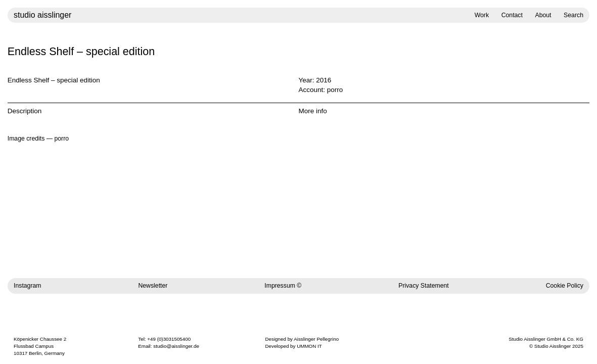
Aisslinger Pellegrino (316, 339)
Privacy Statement (424, 286)
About (543, 15)
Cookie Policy (565, 286)
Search (573, 15)
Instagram (28, 286)
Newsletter (153, 286)
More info (313, 111)
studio (42, 15)
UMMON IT (309, 346)
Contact (512, 15)
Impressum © (283, 286)
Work (482, 15)
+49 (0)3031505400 (169, 339)
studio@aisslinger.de (176, 346)
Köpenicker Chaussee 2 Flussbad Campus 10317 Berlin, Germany (40, 346)
